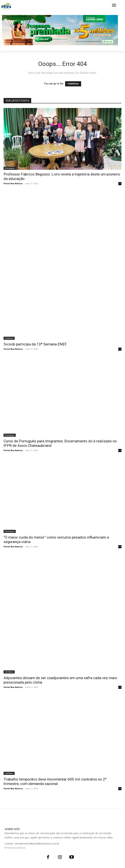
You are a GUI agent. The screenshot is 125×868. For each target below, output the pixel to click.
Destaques (10, 168)
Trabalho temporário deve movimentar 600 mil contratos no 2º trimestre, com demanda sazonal (55, 782)
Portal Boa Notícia (13, 183)
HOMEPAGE (73, 84)
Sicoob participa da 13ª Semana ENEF (35, 344)
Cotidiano (9, 338)
